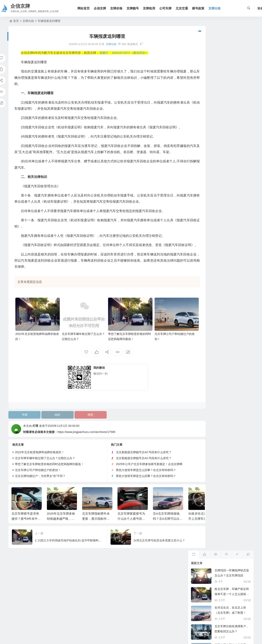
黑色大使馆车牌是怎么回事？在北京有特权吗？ (136, 485)
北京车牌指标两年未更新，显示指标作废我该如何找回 (96, 534)
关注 (221, 187)
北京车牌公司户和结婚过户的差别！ (38, 485)
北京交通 (184, 8)
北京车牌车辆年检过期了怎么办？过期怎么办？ (45, 473)
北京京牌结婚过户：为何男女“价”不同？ (40, 491)
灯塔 (35, 441)
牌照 (82, 430)
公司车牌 (167, 8)
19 (213, 272)
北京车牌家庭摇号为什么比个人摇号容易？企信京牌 (131, 534)
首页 (16, 21)
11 (204, 263)
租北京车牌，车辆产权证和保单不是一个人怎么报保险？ (232, 70)
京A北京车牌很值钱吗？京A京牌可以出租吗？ (168, 534)
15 (239, 263)
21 (230, 272)
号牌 (23, 430)
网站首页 (85, 8)
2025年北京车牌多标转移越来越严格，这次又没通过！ (61, 534)
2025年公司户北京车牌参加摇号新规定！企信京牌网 (139, 479)
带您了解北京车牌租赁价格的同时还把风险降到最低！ (49, 479)
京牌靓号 (134, 8)
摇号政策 (200, 8)
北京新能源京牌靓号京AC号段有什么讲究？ (134, 467)
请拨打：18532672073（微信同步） (124, 53)
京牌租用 (151, 8)
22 (239, 272)
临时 (53, 430)
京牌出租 (216, 8)
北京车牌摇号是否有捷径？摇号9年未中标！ (25, 534)
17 (194, 272)
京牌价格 (118, 8)
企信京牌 (102, 8)
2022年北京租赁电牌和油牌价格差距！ (40, 467)
